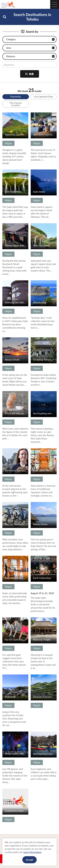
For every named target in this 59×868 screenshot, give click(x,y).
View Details (9, 114)
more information (32, 852)
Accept (29, 860)
